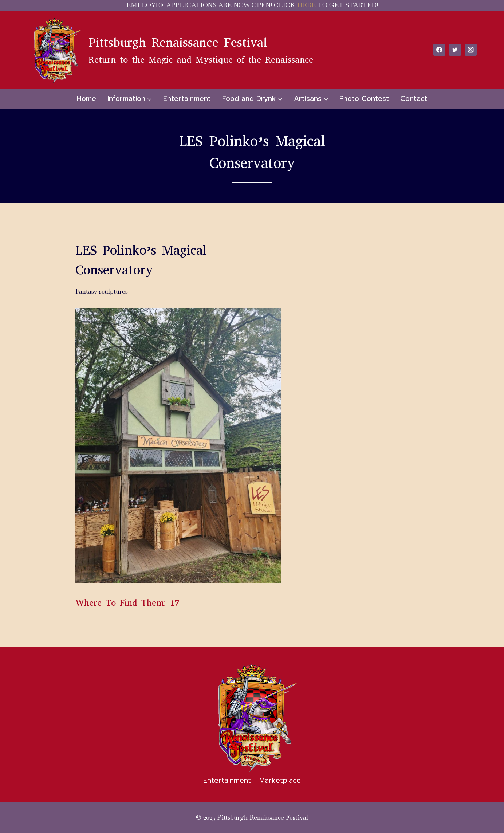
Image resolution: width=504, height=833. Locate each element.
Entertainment (187, 99)
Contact (414, 99)
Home (86, 99)
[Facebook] (439, 50)
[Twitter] (455, 50)
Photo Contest (364, 99)
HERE (306, 5)
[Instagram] (471, 50)
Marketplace (280, 780)
